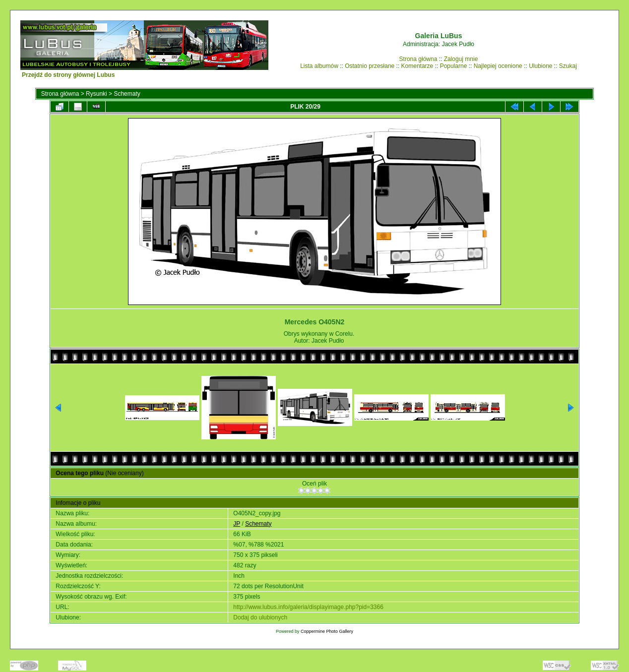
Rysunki (96, 94)
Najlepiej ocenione (498, 66)
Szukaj (568, 66)
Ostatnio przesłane (370, 66)
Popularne (454, 66)
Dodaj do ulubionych (260, 617)
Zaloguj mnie (461, 59)
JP (237, 524)
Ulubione (540, 66)
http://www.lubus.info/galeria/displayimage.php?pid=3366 (308, 607)
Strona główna (418, 59)
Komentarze (417, 66)
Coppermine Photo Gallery (327, 631)
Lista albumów (319, 66)
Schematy (127, 94)
